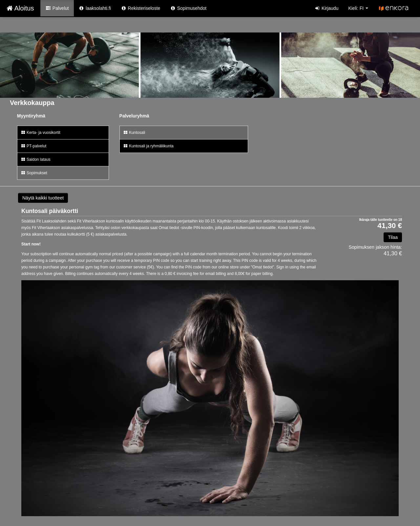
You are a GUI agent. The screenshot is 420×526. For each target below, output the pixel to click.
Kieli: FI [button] (358, 8)
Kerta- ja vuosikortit (41, 133)
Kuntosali (134, 133)
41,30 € (390, 226)
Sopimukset (34, 173)
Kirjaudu (327, 8)
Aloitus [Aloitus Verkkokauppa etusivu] (20, 8)
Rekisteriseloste (140, 8)
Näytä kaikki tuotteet (43, 198)
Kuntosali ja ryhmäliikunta (148, 146)
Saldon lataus (36, 159)
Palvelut (57, 8)
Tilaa (393, 237)
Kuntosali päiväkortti (50, 211)
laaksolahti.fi (95, 8)
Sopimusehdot (188, 8)
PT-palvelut (33, 146)
